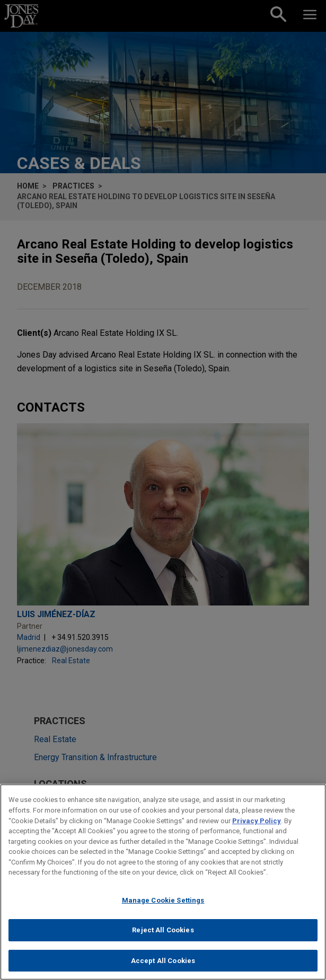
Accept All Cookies (163, 964)
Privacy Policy (257, 824)
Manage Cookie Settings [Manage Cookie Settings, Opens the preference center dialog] (163, 903)
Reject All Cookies (163, 934)
